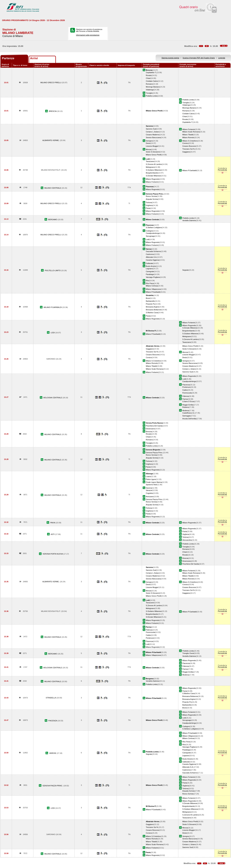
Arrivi (34, 58)
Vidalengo (150, 90)
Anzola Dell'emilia (189, 419)
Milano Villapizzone (153, 289)
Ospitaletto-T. (151, 72)
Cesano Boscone (189, 146)
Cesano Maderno (153, 135)
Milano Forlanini (189, 129)
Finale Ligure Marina (154, 482)
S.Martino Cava (152, 313)
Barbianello (150, 301)
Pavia (148, 208)
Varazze (149, 490)
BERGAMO (53, 220)
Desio (148, 143)
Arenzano (150, 497)
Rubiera (185, 407)
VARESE (53, 753)
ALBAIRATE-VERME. (51, 140)
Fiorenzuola (187, 393)
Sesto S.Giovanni (153, 152)
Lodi (148, 239)
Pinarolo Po (150, 304)
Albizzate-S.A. (151, 257)
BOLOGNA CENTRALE (53, 398)
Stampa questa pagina (170, 58)
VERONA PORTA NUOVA (53, 554)
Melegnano (150, 167)
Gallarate (149, 263)
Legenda (222, 58)
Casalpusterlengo (153, 233)
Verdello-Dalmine (189, 220)
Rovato (149, 75)
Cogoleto (149, 493)
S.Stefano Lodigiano (154, 227)
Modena (185, 411)
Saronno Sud (151, 129)
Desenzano (150, 429)
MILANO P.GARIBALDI (53, 307)
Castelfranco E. (188, 413)
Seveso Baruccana (153, 137)
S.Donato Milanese (153, 176)
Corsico (185, 143)
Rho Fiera (150, 283)
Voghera (149, 205)
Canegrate (150, 271)
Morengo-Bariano (153, 87)
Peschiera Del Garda (154, 426)
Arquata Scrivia (152, 199)
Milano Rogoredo (153, 179)
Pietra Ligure (151, 479)
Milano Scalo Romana (191, 132)
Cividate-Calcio (152, 81)
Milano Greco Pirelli (154, 155)
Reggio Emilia (188, 405)
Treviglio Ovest (188, 653)
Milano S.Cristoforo (190, 141)
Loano (148, 476)
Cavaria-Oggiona (153, 260)
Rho (147, 281)
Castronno (150, 254)
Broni (148, 298)
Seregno (149, 141)
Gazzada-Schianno (153, 251)
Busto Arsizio (151, 266)
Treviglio (149, 93)
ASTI (53, 534)
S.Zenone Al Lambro (154, 164)
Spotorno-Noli (151, 485)
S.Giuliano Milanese (154, 170)
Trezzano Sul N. (189, 149)
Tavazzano (150, 161)
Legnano (149, 269)
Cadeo (185, 390)
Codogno (149, 231)
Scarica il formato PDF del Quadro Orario (199, 58)
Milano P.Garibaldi (189, 170)
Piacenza (186, 385)
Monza (149, 149)
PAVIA (53, 523)
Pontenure (186, 387)
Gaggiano (186, 152)
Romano (149, 84)
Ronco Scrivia (151, 196)
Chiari (148, 78)
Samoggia (186, 416)
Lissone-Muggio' (152, 146)
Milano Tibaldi (188, 135)
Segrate (185, 270)
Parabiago (150, 274)
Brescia (149, 432)
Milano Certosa (152, 286)
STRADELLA (51, 698)
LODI (53, 333)
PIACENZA (53, 721)
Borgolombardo (152, 173)
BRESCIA (53, 111)
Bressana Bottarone (154, 310)
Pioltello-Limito (152, 96)
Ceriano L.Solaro (152, 132)
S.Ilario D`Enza (188, 401)
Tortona (149, 202)
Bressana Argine (152, 307)
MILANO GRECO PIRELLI (51, 83)
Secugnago (150, 236)
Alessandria (187, 540)
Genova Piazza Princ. (154, 453)
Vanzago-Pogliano (153, 277)
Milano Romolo (188, 137)
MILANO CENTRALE (53, 188)
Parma (185, 399)
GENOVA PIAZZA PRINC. (53, 786)
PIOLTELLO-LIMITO (53, 270)
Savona (149, 488)
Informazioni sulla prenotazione (88, 35)
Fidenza (185, 396)
